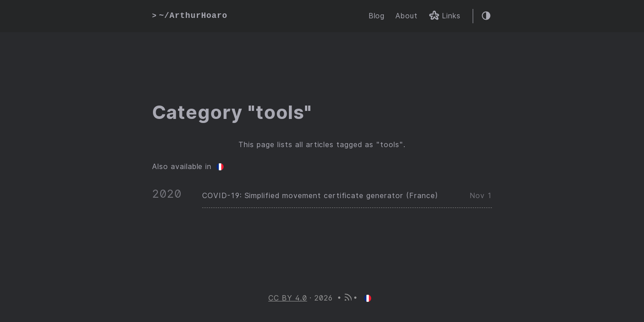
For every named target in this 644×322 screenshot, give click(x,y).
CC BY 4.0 (288, 298)
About (407, 16)
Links (445, 17)
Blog (377, 16)
